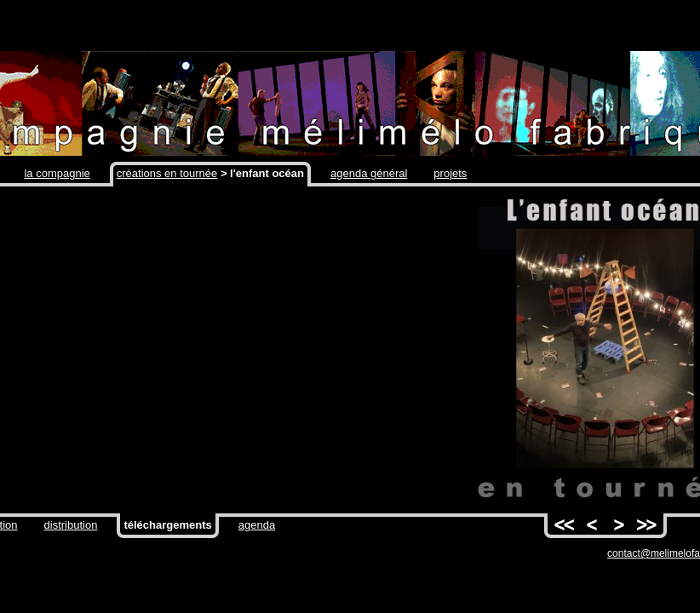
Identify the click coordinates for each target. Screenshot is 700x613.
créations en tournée (167, 173)
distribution (71, 525)
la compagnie (57, 173)
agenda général (369, 173)
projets (450, 173)
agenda (257, 525)
